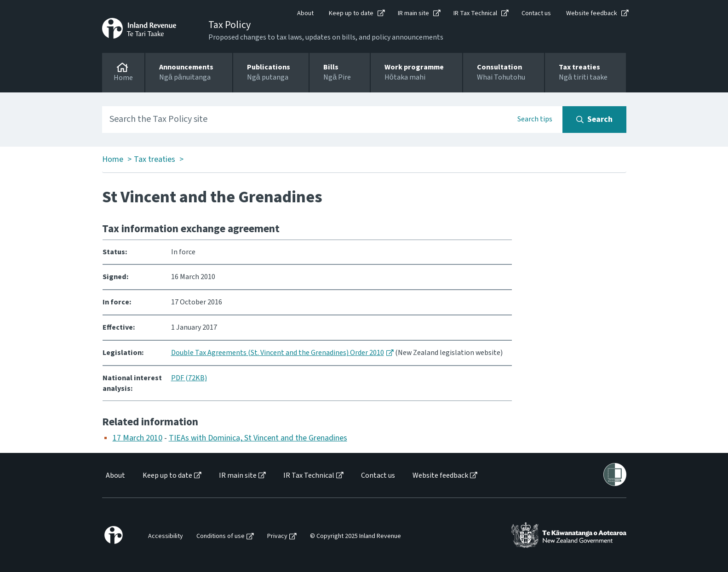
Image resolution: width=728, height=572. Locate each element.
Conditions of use (221, 536)
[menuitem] (115, 476)
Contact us (536, 13)
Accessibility (166, 536)
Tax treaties (155, 160)
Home (113, 160)
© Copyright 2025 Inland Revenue (355, 536)
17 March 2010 (138, 438)
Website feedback (592, 13)
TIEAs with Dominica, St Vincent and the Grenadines (258, 438)
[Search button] (594, 120)
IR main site (413, 13)
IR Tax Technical (475, 13)
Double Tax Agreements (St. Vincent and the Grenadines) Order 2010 (278, 353)
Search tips (535, 119)
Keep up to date (351, 13)
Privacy (277, 536)
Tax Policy (229, 25)
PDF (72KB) (189, 378)
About (305, 13)
